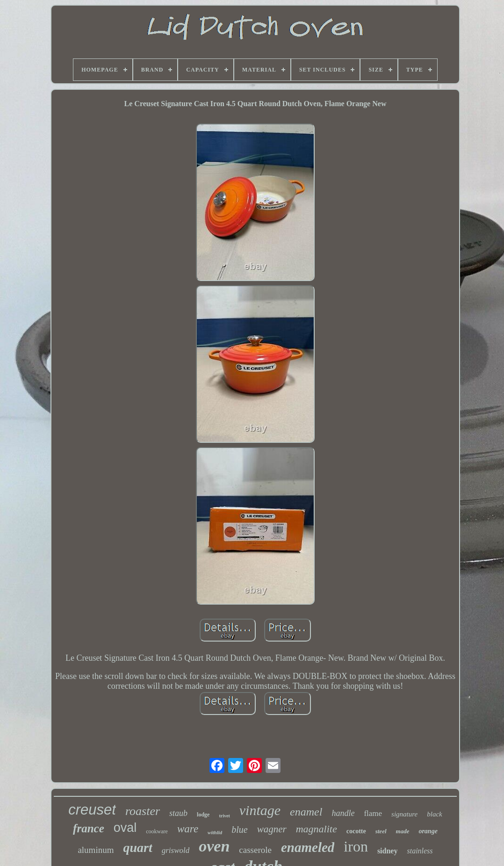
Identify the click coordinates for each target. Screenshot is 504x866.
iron (356, 846)
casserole (255, 850)
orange (428, 831)
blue (239, 830)
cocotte (356, 831)
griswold (176, 850)
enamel (306, 812)
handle (343, 813)
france (89, 828)
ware (188, 829)
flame (373, 813)
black (434, 814)
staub (178, 813)
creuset (92, 810)
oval (125, 828)
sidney (388, 851)
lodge (203, 815)
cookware (157, 831)
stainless (420, 851)
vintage (260, 810)
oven (214, 846)
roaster (143, 811)
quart (137, 848)
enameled (308, 847)
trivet (224, 816)
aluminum (96, 850)
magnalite (317, 829)
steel (381, 831)
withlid (215, 832)
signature (404, 814)
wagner (272, 829)
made (403, 831)
